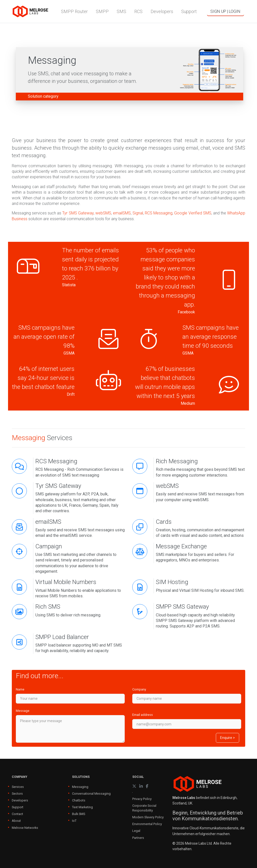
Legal (136, 831)
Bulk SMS (79, 814)
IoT (74, 821)
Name (20, 689)
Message (23, 711)
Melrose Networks (25, 828)
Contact (17, 814)
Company (139, 689)
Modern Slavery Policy (148, 817)
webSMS (103, 213)
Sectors (17, 794)
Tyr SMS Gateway (78, 213)
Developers (20, 800)
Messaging (80, 787)
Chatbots (79, 800)
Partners (138, 838)
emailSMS (122, 213)
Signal (138, 213)
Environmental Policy (147, 824)
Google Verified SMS (193, 213)
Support (18, 807)
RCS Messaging (159, 213)
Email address (143, 715)
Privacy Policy (142, 799)
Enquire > (228, 738)
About (16, 821)
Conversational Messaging (91, 794)
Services (18, 787)
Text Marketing (82, 807)
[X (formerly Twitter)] (134, 786)
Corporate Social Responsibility (144, 808)
